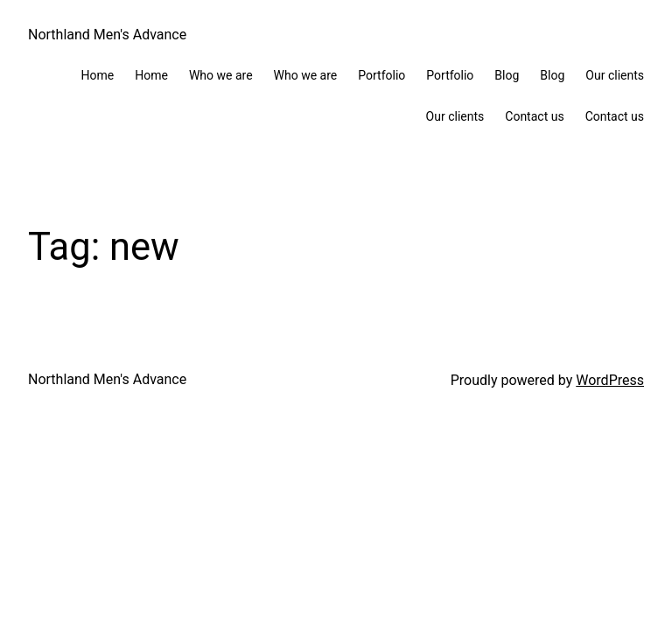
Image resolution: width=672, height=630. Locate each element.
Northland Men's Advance (107, 35)
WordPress (610, 380)
